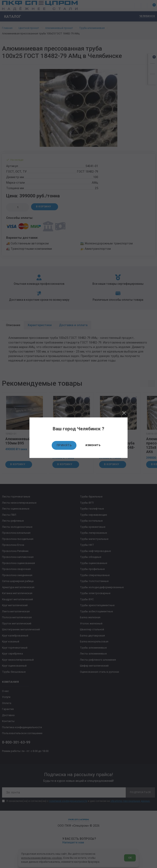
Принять (64, 445)
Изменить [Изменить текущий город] (93, 445)
